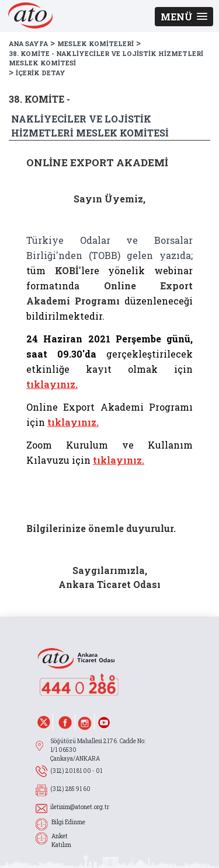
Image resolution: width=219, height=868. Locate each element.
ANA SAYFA (28, 43)
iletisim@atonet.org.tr (80, 807)
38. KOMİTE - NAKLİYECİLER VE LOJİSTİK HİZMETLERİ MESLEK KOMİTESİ (106, 58)
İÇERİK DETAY (41, 73)
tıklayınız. (52, 384)
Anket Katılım (61, 841)
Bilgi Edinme (68, 822)
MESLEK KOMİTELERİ (95, 43)
